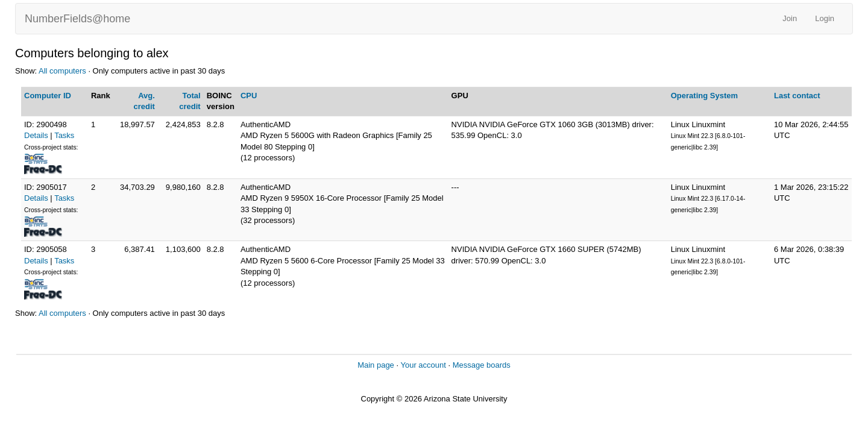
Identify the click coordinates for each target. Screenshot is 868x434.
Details (36, 135)
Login (825, 18)
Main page (376, 365)
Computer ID (48, 96)
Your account (423, 365)
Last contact (797, 96)
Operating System (704, 96)
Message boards (482, 365)
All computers (62, 71)
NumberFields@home (77, 19)
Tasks (64, 135)
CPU (249, 96)
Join (790, 18)
